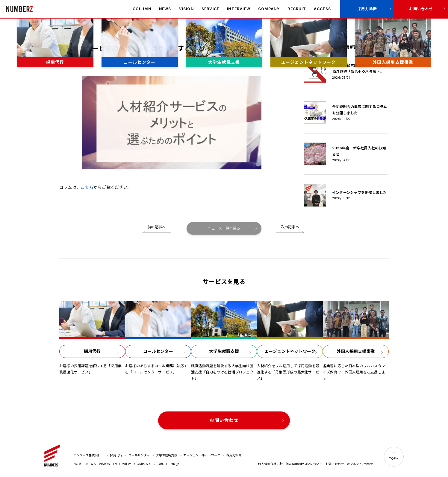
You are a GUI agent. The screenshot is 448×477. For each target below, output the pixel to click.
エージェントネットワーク (202, 455)
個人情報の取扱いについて (304, 464)
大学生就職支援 (167, 455)
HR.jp (175, 464)
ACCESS (322, 9)
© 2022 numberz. (360, 464)
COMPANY (269, 9)
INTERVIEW (239, 9)
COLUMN (142, 9)
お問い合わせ (421, 9)
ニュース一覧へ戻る (224, 228)
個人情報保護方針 (270, 464)
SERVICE (210, 9)
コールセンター (139, 455)
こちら (87, 187)
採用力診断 (367, 9)
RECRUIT (297, 9)
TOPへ (394, 458)
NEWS (165, 9)
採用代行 (116, 455)
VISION (186, 9)
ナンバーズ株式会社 (19, 9)
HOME (78, 464)
